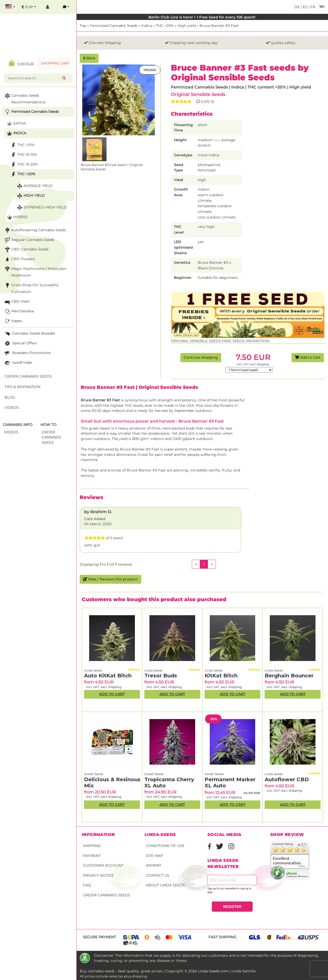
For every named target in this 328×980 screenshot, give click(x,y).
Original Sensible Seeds (198, 94)
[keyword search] (34, 78)
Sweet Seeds (94, 774)
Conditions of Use (165, 846)
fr (312, 7)
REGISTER (232, 907)
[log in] (48, 7)
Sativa (16, 124)
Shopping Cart (55, 63)
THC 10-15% (23, 155)
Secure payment (99, 937)
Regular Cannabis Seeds (29, 240)
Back (89, 58)
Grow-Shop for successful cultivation (31, 288)
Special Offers (20, 343)
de (297, 7)
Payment (92, 856)
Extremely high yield (41, 208)
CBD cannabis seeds (26, 250)
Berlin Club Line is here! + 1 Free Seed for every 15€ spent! (202, 17)
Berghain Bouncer (289, 676)
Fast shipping (222, 937)
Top (83, 26)
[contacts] (66, 7)
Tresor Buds (161, 676)
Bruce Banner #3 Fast (219, 26)
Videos (12, 408)
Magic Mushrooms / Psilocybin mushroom (35, 272)
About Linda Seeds (165, 885)
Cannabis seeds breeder (30, 334)
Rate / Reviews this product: (110, 579)
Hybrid (17, 217)
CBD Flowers (19, 259)
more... (303, 866)
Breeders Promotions (27, 353)
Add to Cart (308, 357)
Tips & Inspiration (22, 387)
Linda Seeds (93, 670)
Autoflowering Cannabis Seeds (35, 230)
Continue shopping (201, 357)
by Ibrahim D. (98, 512)
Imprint (154, 865)
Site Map (154, 856)
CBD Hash (17, 302)
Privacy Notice (98, 875)
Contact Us (158, 875)
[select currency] (29, 7)
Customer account (103, 865)
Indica (147, 26)
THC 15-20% (24, 165)
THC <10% (22, 145)
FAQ (87, 885)
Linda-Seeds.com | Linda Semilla (227, 971)
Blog (10, 397)
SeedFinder (18, 363)
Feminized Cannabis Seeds (114, 26)
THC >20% (165, 26)
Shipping (92, 846)
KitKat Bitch (221, 676)
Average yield (34, 186)
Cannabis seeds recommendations (25, 98)
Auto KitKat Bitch (108, 676)
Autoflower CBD (287, 779)
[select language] (10, 7)
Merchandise (19, 311)
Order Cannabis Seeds (107, 895)
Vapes (13, 321)
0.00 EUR (21, 63)
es (304, 7)
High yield (187, 26)
